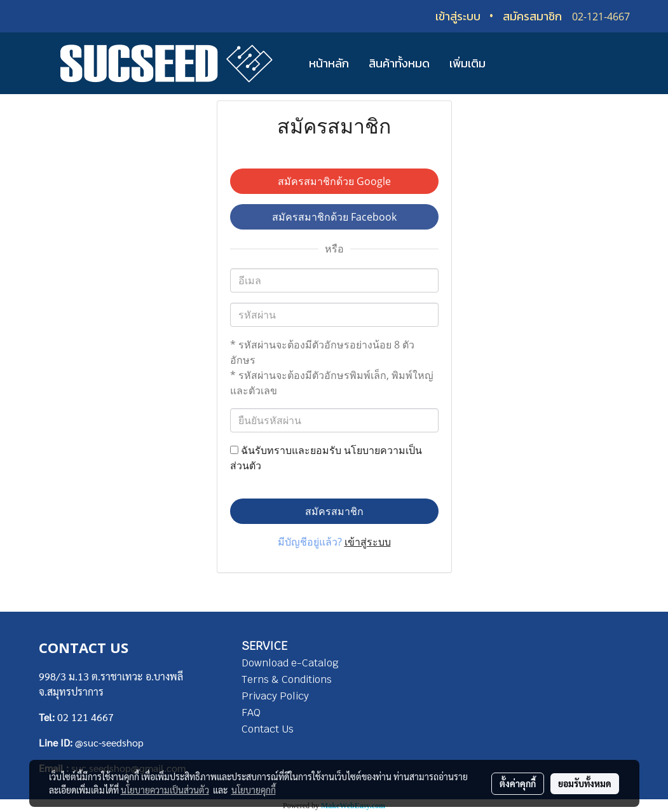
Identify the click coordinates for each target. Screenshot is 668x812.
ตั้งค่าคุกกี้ (518, 783)
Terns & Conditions (287, 679)
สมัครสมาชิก (532, 16)
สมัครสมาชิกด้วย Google (334, 181)
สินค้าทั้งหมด (399, 63)
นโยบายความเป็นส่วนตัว (165, 790)
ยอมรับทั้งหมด (585, 783)
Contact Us (268, 729)
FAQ (251, 712)
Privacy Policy (275, 696)
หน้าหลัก (329, 63)
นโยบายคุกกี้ (254, 790)
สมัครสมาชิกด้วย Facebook (334, 217)
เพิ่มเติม (467, 63)
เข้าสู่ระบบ (458, 16)
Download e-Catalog (290, 663)
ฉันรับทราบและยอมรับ (326, 458)
